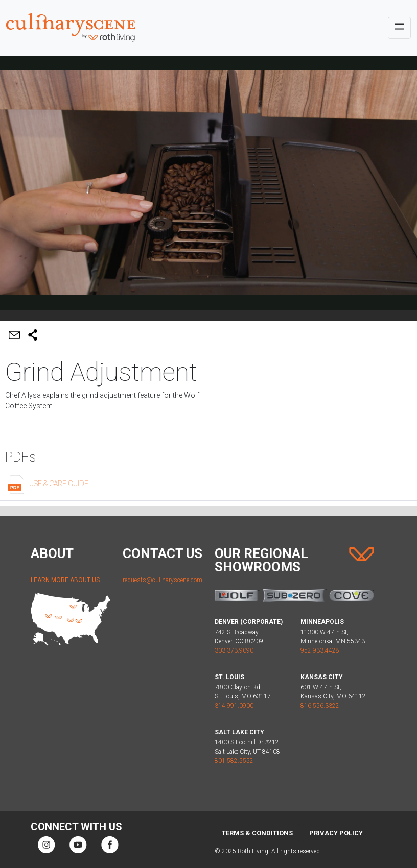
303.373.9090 (234, 650)
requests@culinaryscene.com (163, 580)
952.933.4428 (320, 650)
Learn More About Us (65, 580)
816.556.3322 (320, 706)
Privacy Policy (336, 833)
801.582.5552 (234, 761)
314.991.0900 (234, 706)
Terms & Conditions (257, 833)
